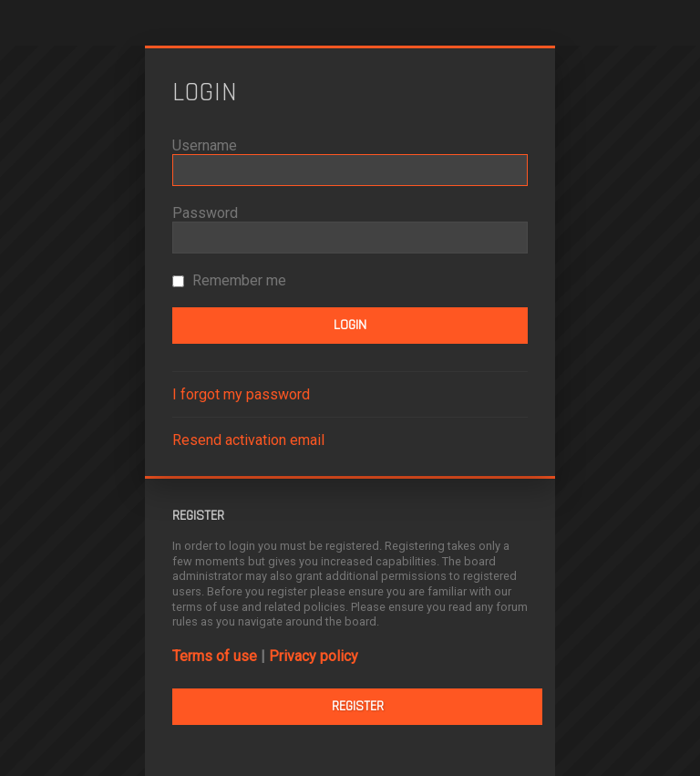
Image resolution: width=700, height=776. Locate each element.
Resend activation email (248, 440)
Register (358, 706)
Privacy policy (314, 656)
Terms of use (215, 656)
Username (205, 145)
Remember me (229, 280)
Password (205, 213)
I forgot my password (241, 394)
